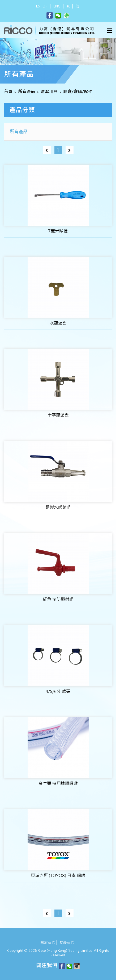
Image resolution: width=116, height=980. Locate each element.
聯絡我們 (67, 942)
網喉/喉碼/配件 (78, 92)
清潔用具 (49, 92)
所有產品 (27, 92)
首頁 (8, 92)
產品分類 (22, 110)
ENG (57, 6)
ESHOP (42, 6)
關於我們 (48, 942)
